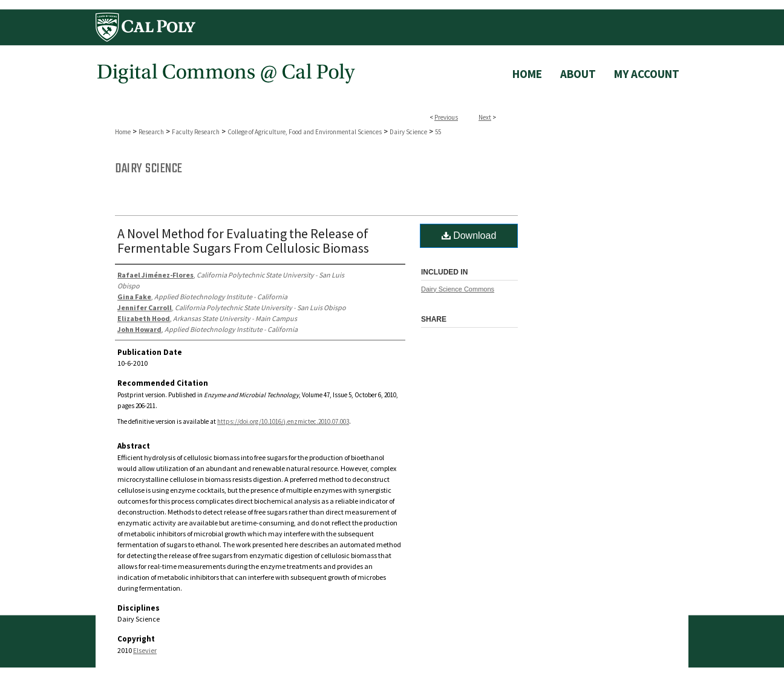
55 (438, 132)
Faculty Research (196, 132)
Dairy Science (408, 132)
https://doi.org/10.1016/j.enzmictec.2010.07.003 (283, 421)
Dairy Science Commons (458, 289)
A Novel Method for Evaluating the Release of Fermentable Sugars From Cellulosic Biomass (243, 241)
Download (469, 236)
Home (123, 132)
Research (151, 132)
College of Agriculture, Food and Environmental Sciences (305, 132)
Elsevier (145, 650)
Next (485, 117)
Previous (446, 117)
